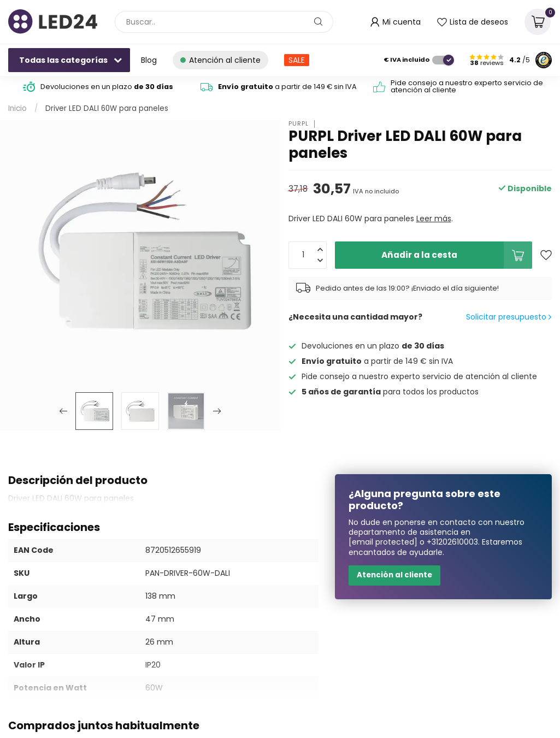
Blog (149, 60)
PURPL (299, 124)
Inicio (17, 108)
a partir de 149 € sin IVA (287, 87)
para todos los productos (390, 392)
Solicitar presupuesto (509, 317)
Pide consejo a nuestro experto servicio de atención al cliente (467, 86)
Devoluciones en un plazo (107, 87)
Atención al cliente (394, 575)
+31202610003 (452, 542)
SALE (297, 60)
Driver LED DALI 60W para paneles (107, 108)
